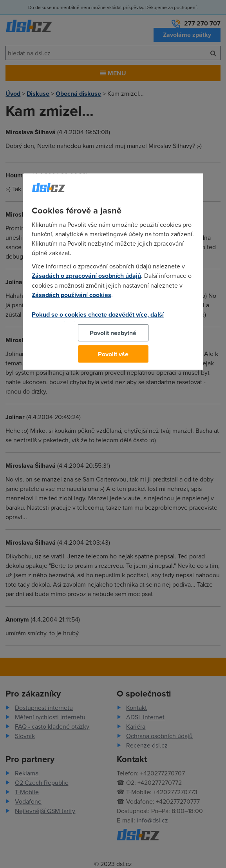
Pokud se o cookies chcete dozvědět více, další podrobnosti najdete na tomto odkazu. (98, 319)
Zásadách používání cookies (71, 295)
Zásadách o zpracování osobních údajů (86, 276)
